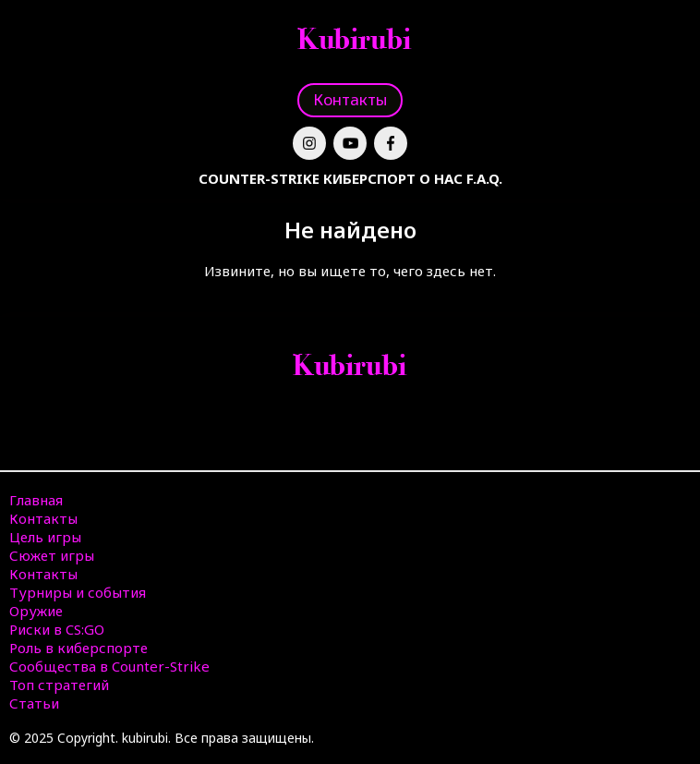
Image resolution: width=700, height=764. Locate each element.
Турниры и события (78, 592)
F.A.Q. (484, 178)
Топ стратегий (59, 685)
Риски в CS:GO (57, 629)
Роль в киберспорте (78, 648)
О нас (441, 178)
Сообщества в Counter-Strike (109, 666)
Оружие (36, 611)
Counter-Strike (259, 178)
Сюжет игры (52, 555)
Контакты (350, 99)
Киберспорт (369, 178)
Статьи (34, 703)
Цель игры (45, 537)
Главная (36, 500)
